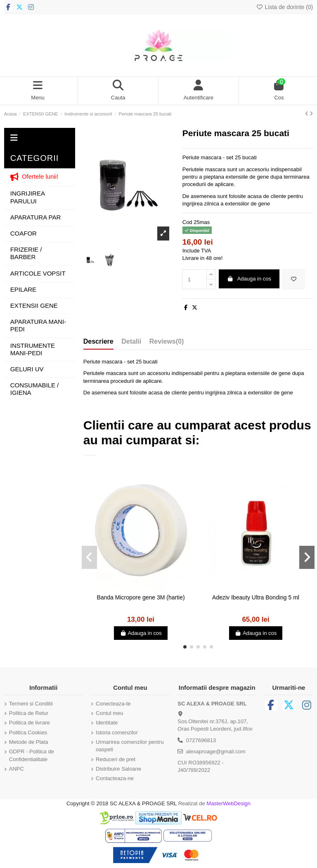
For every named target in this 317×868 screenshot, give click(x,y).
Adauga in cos (249, 279)
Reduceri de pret (116, 759)
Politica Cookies (28, 732)
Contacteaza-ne (115, 778)
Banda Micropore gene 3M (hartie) (141, 597)
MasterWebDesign (228, 803)
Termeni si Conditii (31, 704)
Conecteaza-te (113, 704)
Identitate (107, 723)
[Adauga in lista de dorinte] (293, 279)
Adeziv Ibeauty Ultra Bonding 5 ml (256, 597)
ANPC (17, 769)
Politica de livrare (30, 723)
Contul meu (109, 713)
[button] (185, 647)
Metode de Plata (29, 742)
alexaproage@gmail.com (216, 751)
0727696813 (201, 740)
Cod (187, 222)
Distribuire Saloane (118, 769)
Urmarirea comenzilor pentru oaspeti (130, 746)
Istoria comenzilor (117, 732)
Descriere (98, 341)
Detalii (131, 341)
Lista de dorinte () (284, 7)
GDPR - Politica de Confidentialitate (32, 755)
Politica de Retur (29, 713)
